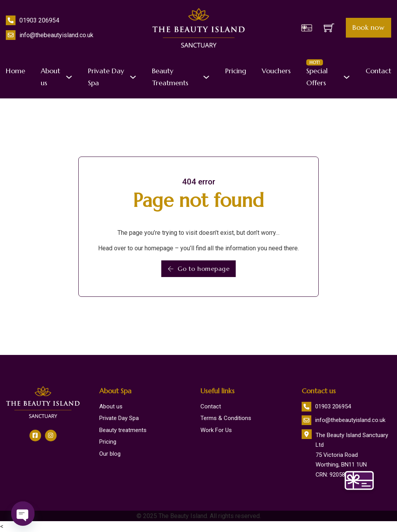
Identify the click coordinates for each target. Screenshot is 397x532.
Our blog (110, 454)
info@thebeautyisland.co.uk (56, 35)
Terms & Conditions (226, 418)
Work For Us (216, 430)
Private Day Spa (106, 77)
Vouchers (276, 71)
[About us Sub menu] (69, 77)
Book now (368, 28)
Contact (378, 71)
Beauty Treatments (170, 77)
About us (50, 77)
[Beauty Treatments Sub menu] (206, 77)
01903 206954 (39, 20)
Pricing (236, 71)
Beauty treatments (123, 430)
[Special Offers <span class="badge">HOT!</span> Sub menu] (347, 77)
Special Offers (317, 76)
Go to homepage (199, 269)
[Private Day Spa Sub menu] (133, 77)
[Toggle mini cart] (329, 28)
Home (16, 71)
